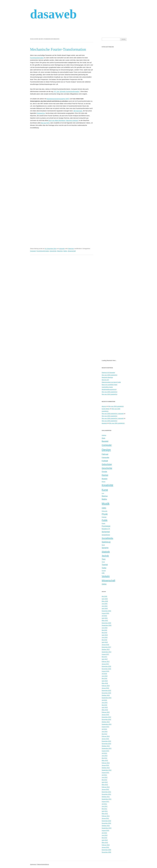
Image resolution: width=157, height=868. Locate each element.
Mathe (65, 251)
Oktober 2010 (106, 826)
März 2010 (105, 843)
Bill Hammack (78, 111)
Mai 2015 (104, 705)
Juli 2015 (104, 700)
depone (104, 406)
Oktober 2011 (106, 797)
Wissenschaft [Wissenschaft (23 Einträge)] (108, 580)
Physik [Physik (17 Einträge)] (105, 514)
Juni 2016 (105, 676)
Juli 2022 (104, 616)
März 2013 (105, 760)
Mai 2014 (104, 734)
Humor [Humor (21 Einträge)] (105, 475)
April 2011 (105, 811)
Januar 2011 (105, 818)
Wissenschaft (72, 251)
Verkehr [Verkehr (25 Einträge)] (106, 576)
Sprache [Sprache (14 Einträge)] (105, 548)
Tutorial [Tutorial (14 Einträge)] (105, 565)
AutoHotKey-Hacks (107, 387)
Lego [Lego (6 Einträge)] (103, 493)
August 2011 (105, 801)
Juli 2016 (104, 674)
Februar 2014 (106, 736)
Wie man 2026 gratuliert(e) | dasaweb (113, 414)
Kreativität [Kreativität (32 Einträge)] (107, 485)
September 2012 (107, 770)
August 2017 (105, 654)
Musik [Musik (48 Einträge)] (106, 504)
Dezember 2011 (106, 792)
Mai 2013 (104, 758)
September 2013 (107, 748)
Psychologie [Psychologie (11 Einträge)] (106, 526)
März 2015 (105, 710)
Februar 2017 (106, 662)
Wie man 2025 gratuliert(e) (110, 392)
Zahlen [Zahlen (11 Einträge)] (104, 584)
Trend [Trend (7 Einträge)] (103, 562)
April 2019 (105, 635)
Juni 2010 (105, 835)
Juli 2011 (104, 804)
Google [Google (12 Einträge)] (104, 472)
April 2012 (105, 782)
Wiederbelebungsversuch (109, 389)
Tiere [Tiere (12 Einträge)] (104, 559)
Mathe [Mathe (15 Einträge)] (104, 499)
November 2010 (106, 823)
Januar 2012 (105, 789)
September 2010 (107, 828)
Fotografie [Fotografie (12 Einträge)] (105, 457)
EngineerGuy (41, 113)
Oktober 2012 (106, 768)
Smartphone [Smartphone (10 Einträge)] (106, 535)
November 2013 (106, 744)
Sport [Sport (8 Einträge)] (103, 545)
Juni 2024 (105, 606)
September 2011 (107, 799)
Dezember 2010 (106, 821)
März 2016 (105, 683)
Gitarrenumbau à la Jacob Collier (111, 382)
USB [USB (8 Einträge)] (103, 573)
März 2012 (105, 785)
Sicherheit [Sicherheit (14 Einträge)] (106, 532)
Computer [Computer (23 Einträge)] (107, 445)
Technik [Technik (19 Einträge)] (105, 556)
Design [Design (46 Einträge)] (106, 450)
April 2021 (105, 618)
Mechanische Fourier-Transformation (58, 49)
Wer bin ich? (105, 380)
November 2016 (106, 669)
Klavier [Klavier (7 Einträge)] (104, 482)
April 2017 (105, 659)
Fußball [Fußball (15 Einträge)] (105, 461)
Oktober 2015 (106, 695)
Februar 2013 (106, 763)
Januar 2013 (105, 765)
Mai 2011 (104, 809)
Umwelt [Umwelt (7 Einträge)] (104, 571)
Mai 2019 (104, 633)
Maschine (60, 251)
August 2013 (105, 751)
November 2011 (106, 794)
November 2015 (106, 693)
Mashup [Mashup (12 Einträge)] (105, 496)
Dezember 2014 (106, 717)
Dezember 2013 (106, 741)
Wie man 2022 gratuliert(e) (110, 416)
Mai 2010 (104, 838)
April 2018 (105, 642)
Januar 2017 (105, 664)
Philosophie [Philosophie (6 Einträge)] (105, 511)
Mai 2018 (104, 640)
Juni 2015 (105, 703)
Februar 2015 (106, 712)
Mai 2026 (104, 596)
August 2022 (105, 613)
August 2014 (105, 727)
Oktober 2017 (106, 649)
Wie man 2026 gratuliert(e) (110, 375)
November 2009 (106, 852)
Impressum (33, 864)
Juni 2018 (105, 637)
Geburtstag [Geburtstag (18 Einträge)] (107, 464)
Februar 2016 (106, 686)
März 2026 (105, 601)
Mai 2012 (104, 780)
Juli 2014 (104, 729)
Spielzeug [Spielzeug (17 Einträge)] (106, 542)
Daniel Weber (106, 409)
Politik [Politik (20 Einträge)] (105, 520)
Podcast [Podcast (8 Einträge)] (104, 517)
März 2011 (105, 814)
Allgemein (71, 249)
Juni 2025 (105, 604)
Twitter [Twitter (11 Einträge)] (104, 568)
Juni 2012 (105, 777)
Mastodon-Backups (107, 377)
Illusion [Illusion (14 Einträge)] (105, 479)
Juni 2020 (105, 628)
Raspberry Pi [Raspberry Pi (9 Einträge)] (106, 529)
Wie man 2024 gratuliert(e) (110, 394)
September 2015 (107, 698)
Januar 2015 (105, 715)
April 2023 (105, 608)
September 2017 (107, 652)
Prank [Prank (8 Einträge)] (103, 523)
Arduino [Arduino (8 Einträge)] (104, 435)
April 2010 (105, 840)
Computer (33, 251)
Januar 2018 (105, 645)
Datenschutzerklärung (43, 864)
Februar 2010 (106, 845)
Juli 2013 (104, 753)
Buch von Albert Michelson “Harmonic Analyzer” (63, 120)
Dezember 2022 (106, 611)
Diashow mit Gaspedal (108, 373)
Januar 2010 (105, 847)
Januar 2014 (105, 739)
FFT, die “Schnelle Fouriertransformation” (67, 91)
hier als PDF (45, 123)
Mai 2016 (104, 678)
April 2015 (105, 707)
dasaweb (53, 14)
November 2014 (106, 719)
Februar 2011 (106, 816)
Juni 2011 (105, 806)
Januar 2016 (105, 688)
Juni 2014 (105, 732)
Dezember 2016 (106, 666)
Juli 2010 (104, 833)
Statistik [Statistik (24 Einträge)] (106, 552)
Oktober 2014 (106, 722)
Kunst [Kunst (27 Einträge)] (105, 490)
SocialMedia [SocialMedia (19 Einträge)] (107, 538)
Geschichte (53, 251)
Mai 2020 (104, 630)
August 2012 (105, 773)
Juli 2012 (104, 775)
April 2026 (105, 599)
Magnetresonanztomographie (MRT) (58, 99)
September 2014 (107, 724)
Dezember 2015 (106, 690)
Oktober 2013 (106, 746)
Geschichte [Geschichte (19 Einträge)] (107, 468)
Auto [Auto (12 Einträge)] (103, 438)
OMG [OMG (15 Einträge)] (104, 508)
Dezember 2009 (106, 850)
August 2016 (105, 671)
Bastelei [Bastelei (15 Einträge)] (105, 441)
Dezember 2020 (106, 623)
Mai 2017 (104, 657)
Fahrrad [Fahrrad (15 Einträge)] (105, 454)
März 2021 (105, 621)
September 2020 (107, 625)
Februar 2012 (106, 787)
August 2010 (105, 830)
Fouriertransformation (37, 58)
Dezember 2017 (106, 647)
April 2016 (105, 681)
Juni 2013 (105, 756)
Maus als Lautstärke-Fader (110, 385)
